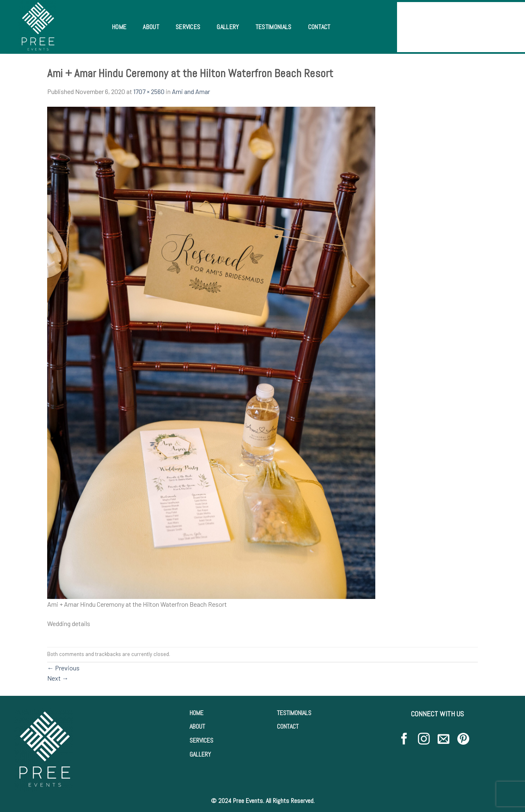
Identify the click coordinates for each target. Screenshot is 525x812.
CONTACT (288, 726)
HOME (196, 713)
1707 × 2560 (149, 91)
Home (119, 27)
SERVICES (201, 740)
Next (58, 678)
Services (188, 27)
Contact (319, 27)
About (151, 27)
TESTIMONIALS (294, 713)
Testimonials (274, 27)
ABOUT (197, 726)
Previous (63, 668)
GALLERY (200, 754)
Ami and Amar (191, 91)
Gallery (228, 27)
